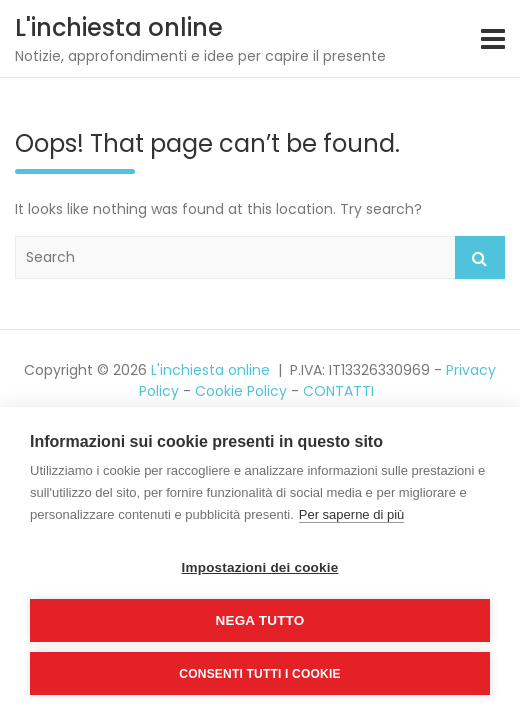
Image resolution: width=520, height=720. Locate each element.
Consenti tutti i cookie (259, 674)
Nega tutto (260, 620)
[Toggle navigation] (493, 39)
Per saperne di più (352, 514)
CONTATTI (338, 391)
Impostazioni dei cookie (260, 567)
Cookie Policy (241, 391)
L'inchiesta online (119, 27)
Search (480, 257)
